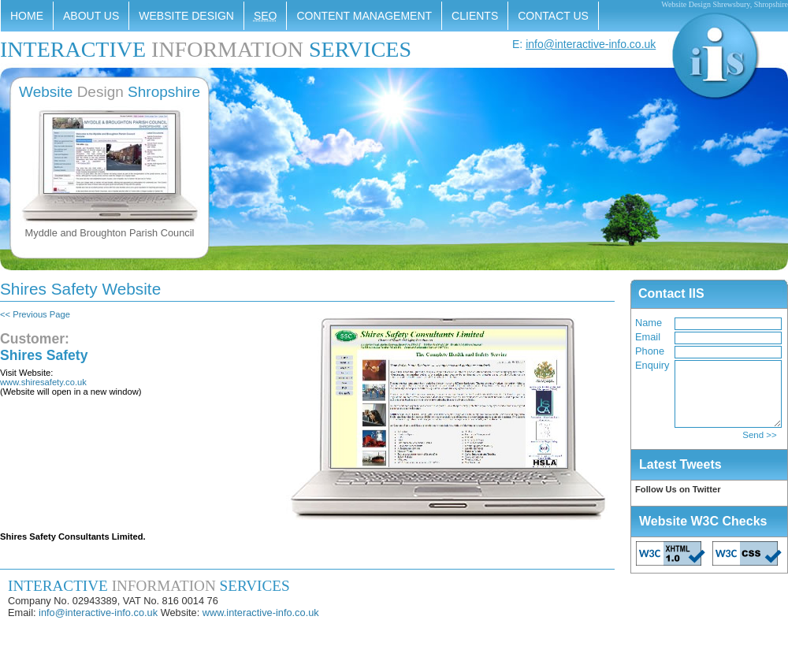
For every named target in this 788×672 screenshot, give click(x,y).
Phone (650, 351)
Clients (475, 16)
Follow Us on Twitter (678, 489)
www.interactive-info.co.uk (261, 613)
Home (27, 16)
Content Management (364, 16)
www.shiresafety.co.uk (43, 382)
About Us (91, 16)
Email (648, 337)
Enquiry (652, 365)
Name (649, 323)
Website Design (186, 16)
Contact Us (553, 16)
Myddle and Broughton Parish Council (110, 233)
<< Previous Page (35, 314)
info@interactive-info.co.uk (591, 44)
